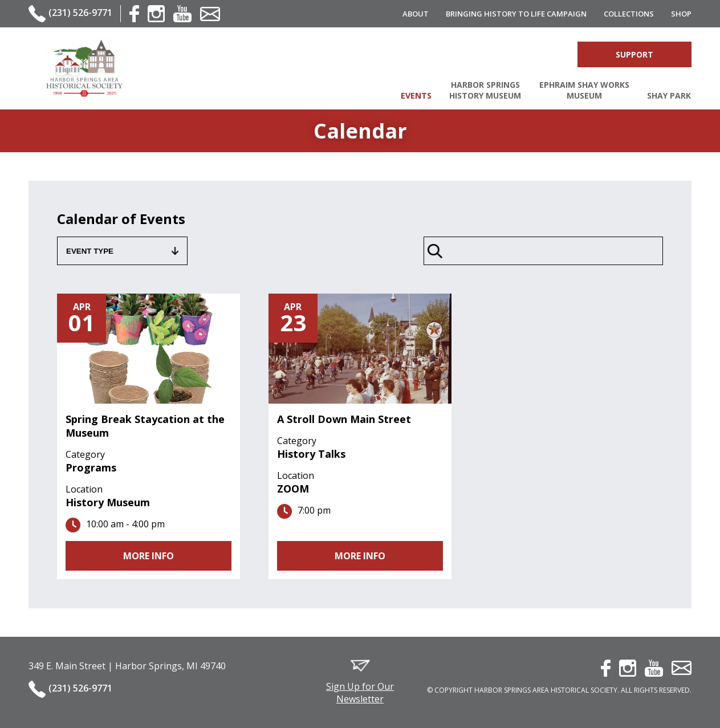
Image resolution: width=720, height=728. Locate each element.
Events (416, 95)
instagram (156, 14)
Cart (552, 55)
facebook (134, 14)
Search (508, 55)
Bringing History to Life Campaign (516, 14)
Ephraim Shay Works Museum (584, 90)
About (416, 14)
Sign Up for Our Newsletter (360, 693)
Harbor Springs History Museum (485, 90)
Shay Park (669, 95)
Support (634, 54)
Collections (629, 14)
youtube (182, 14)
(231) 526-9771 (80, 13)
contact (210, 14)
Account (529, 55)
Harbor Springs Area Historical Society (84, 68)
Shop (681, 14)
